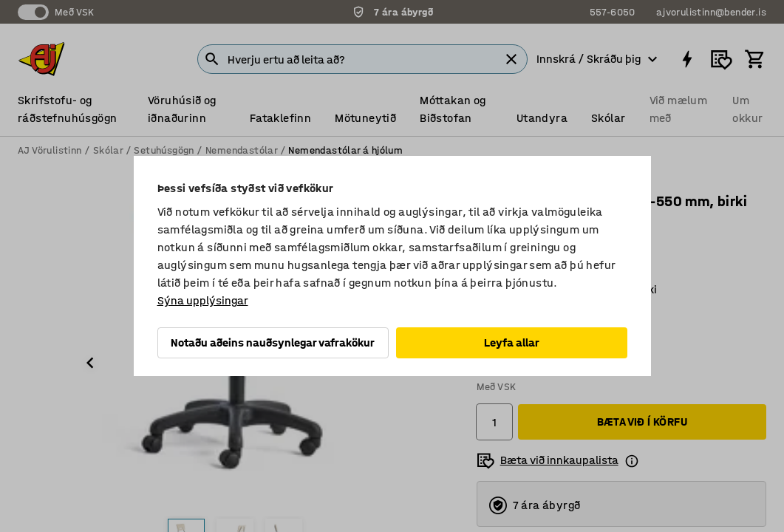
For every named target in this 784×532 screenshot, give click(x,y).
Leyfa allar (512, 342)
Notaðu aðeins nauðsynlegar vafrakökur (273, 342)
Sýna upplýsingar (203, 300)
